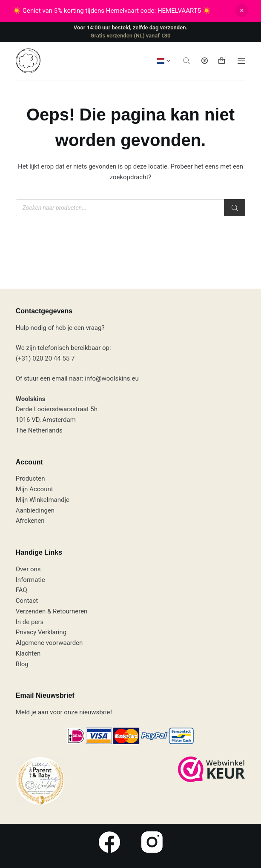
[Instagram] (152, 842)
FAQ (22, 590)
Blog (22, 664)
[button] (163, 61)
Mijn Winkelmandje (43, 500)
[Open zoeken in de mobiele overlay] (186, 61)
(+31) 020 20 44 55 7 (45, 358)
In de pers (30, 622)
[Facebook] (109, 842)
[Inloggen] (205, 61)
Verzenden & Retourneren (52, 611)
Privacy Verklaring (41, 632)
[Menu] (241, 61)
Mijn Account (34, 489)
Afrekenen (30, 521)
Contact (27, 601)
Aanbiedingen (35, 510)
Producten (30, 478)
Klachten (28, 653)
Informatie (30, 580)
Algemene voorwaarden (49, 643)
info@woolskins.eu (112, 378)
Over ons (28, 569)
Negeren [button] (242, 11)
